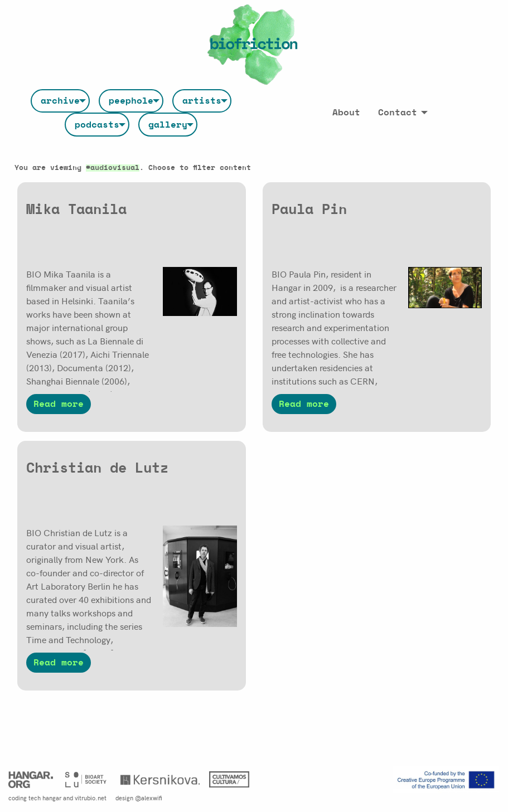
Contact (398, 113)
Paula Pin (309, 210)
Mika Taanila (76, 210)
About (346, 113)
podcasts (97, 125)
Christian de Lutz (97, 468)
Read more (59, 404)
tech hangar (45, 798)
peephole (131, 101)
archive (60, 101)
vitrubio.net (91, 798)
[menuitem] (60, 101)
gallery (168, 125)
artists (202, 101)
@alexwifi (149, 798)
